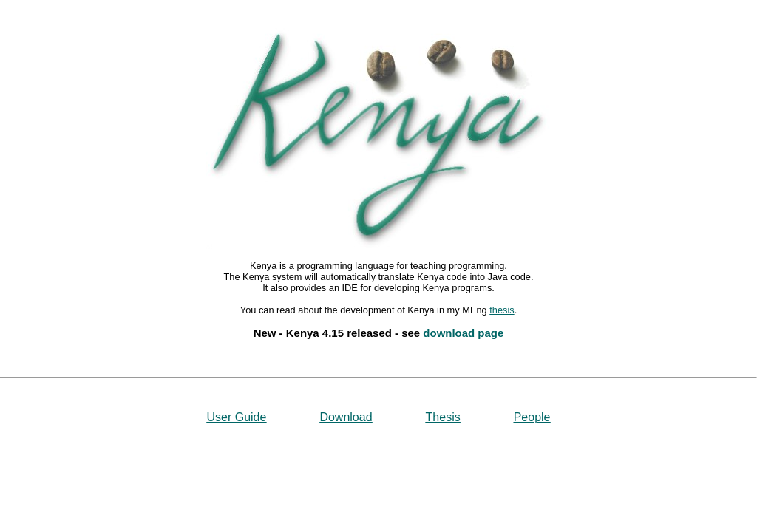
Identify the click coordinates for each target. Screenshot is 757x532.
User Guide (236, 417)
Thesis (443, 417)
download (449, 333)
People (532, 417)
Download (346, 417)
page (489, 333)
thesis (502, 310)
